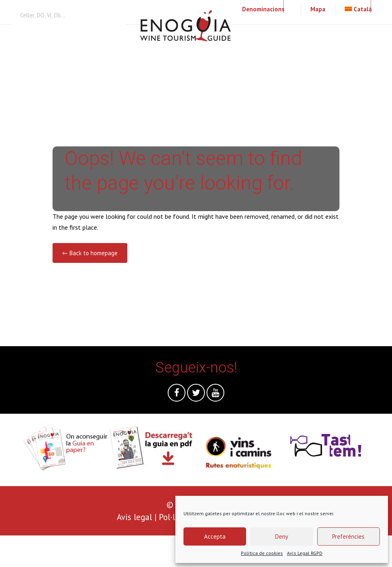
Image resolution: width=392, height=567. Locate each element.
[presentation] (61, 551)
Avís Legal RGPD (305, 553)
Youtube (215, 395)
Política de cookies (262, 553)
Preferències (348, 536)
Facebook (177, 395)
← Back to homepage (90, 253)
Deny (282, 536)
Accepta (215, 536)
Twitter (196, 395)
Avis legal (134, 517)
